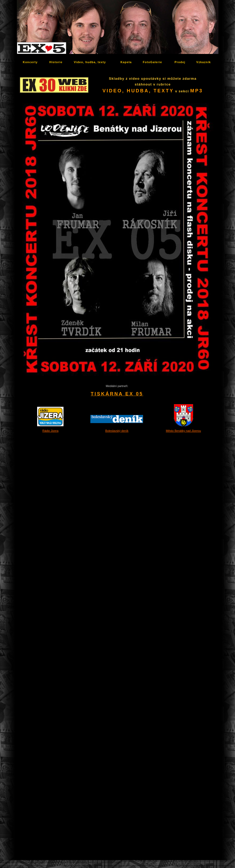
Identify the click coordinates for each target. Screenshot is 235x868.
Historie (56, 62)
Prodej (180, 62)
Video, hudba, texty (90, 62)
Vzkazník (204, 62)
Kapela (126, 62)
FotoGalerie (152, 62)
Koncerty (30, 62)
